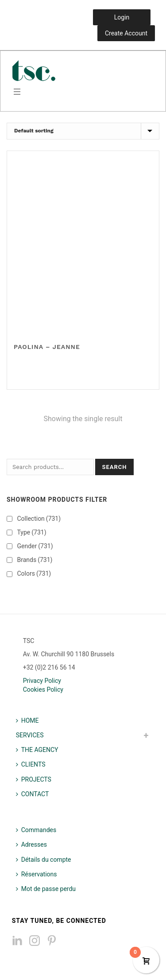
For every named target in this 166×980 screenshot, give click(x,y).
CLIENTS (31, 764)
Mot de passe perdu (46, 889)
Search (114, 467)
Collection (39, 519)
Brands (35, 560)
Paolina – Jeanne (47, 347)
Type (31, 532)
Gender (35, 546)
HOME (27, 720)
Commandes (36, 830)
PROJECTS (34, 779)
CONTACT (33, 794)
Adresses (31, 844)
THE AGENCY (37, 750)
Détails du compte (44, 860)
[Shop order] (83, 131)
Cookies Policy (43, 689)
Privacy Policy (42, 681)
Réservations (37, 874)
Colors (34, 573)
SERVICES (30, 735)
